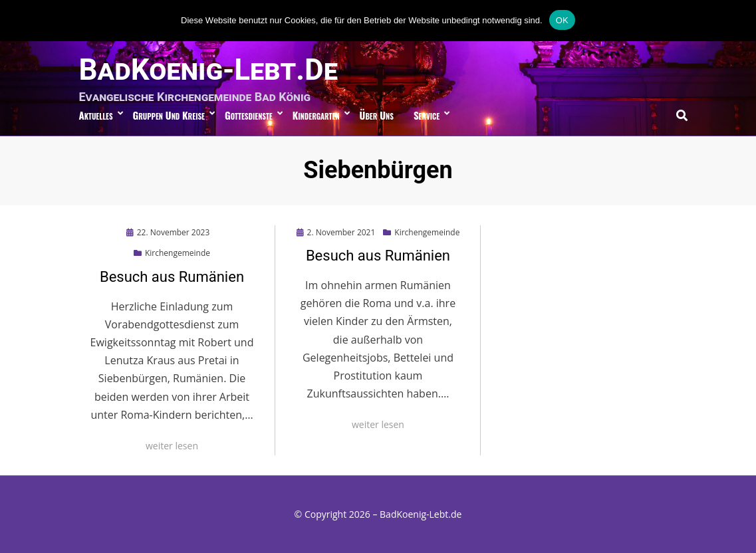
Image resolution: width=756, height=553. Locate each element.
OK (562, 20)
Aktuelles (96, 115)
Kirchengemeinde (178, 253)
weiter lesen (172, 446)
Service (427, 115)
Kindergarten (316, 115)
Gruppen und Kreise (169, 115)
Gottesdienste (249, 115)
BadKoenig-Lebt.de (208, 70)
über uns (377, 115)
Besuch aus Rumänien (172, 277)
